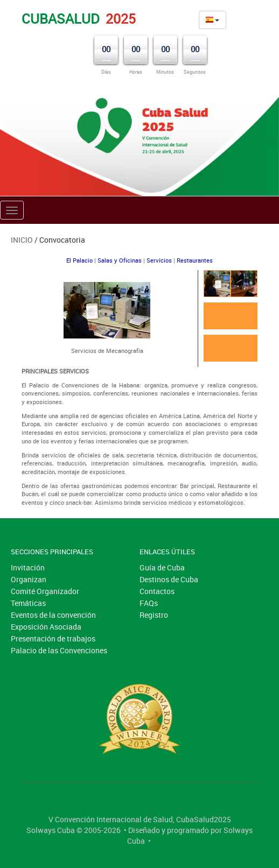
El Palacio (79, 260)
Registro (154, 615)
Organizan (29, 579)
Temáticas (28, 603)
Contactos (157, 591)
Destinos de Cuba (169, 579)
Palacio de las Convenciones (59, 650)
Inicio (22, 240)
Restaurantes (195, 260)
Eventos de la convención (53, 615)
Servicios (159, 260)
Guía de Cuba (162, 567)
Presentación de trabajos (53, 638)
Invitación (28, 567)
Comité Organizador (45, 591)
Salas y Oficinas (120, 260)
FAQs (149, 603)
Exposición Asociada (46, 627)
